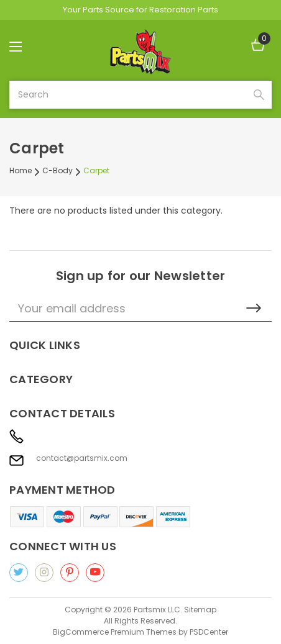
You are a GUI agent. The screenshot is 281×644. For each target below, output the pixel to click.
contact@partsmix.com (82, 458)
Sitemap (200, 610)
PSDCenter (209, 632)
